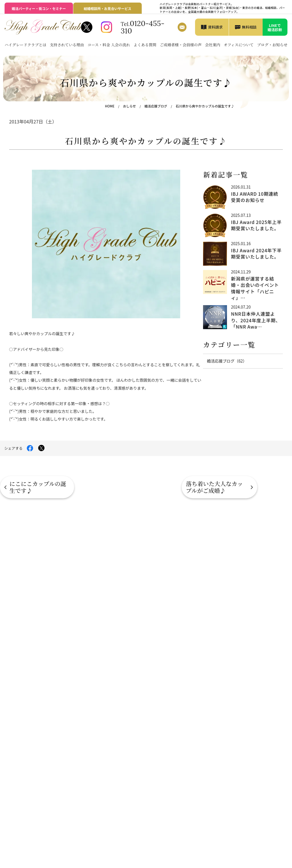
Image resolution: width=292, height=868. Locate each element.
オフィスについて (239, 45)
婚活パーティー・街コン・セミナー (39, 8)
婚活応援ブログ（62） (226, 361)
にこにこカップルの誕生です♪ (38, 487)
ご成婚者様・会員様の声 (181, 45)
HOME (112, 106)
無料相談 (249, 27)
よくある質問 (145, 45)
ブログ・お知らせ (272, 45)
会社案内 (213, 45)
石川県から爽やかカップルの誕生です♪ (205, 106)
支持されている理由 (67, 45)
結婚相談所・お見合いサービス (108, 8)
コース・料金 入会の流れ (109, 45)
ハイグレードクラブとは (25, 45)
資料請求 (215, 27)
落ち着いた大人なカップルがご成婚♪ (252, 487)
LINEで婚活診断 (275, 27)
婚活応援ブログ (157, 106)
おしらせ (131, 106)
